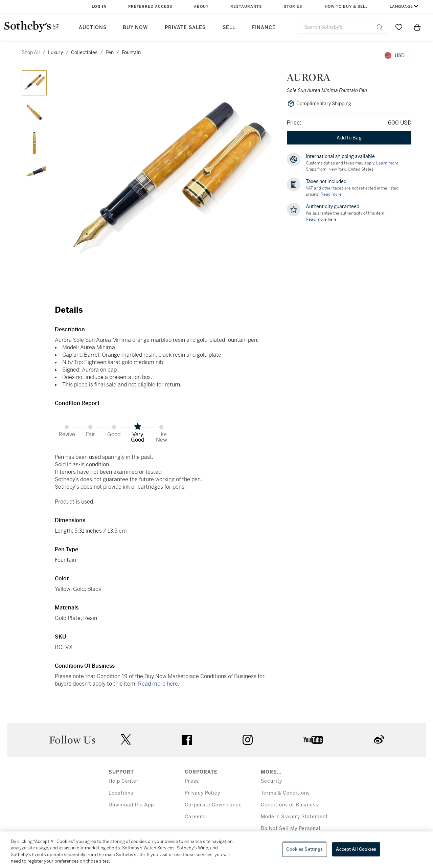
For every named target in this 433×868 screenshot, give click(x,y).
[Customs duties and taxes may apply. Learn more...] (387, 163)
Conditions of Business (290, 805)
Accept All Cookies (356, 849)
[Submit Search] (380, 27)
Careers (195, 817)
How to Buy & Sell (346, 7)
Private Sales (185, 28)
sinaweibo (379, 740)
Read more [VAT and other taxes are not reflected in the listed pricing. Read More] (331, 194)
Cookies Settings (304, 849)
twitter (126, 740)
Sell (229, 28)
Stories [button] (293, 7)
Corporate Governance (213, 805)
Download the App (131, 805)
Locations (121, 793)
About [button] (201, 7)
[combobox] (343, 27)
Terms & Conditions (285, 793)
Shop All (31, 52)
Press (192, 781)
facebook (187, 740)
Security (271, 781)
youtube (313, 740)
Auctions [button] (93, 28)
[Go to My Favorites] (399, 27)
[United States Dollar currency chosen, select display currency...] (394, 55)
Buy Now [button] (135, 28)
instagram (248, 740)
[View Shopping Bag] (417, 27)
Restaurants (246, 7)
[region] (216, 850)
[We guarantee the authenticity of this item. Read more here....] (321, 219)
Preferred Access (150, 7)
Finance (264, 28)
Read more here (158, 684)
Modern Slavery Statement (294, 817)
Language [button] (401, 7)
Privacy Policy (202, 793)
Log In (99, 7)
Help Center (124, 781)
